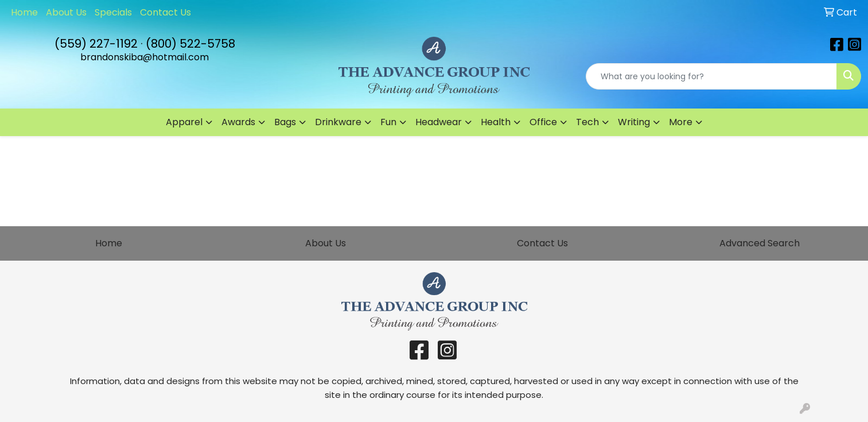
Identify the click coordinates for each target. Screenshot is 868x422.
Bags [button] (285, 122)
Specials (113, 12)
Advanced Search (760, 243)
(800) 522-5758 (190, 44)
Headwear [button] (439, 122)
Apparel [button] (184, 122)
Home (24, 12)
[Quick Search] (711, 76)
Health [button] (496, 122)
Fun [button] (388, 122)
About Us (66, 12)
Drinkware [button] (338, 122)
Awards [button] (238, 122)
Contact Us (166, 12)
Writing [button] (634, 122)
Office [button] (543, 122)
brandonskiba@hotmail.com (145, 57)
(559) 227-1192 (96, 44)
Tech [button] (587, 122)
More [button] (681, 122)
